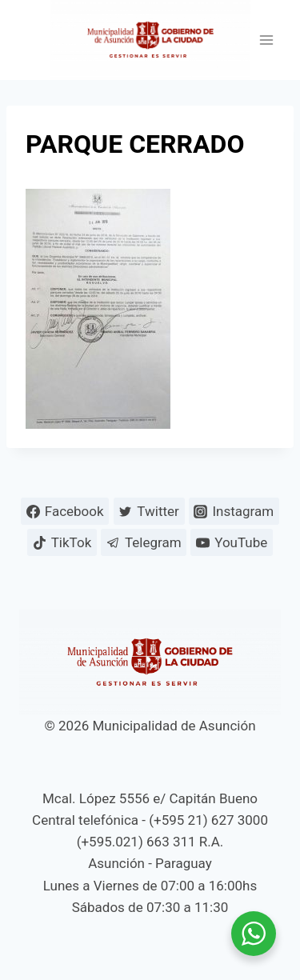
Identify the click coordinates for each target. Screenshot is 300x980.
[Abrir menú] (266, 40)
